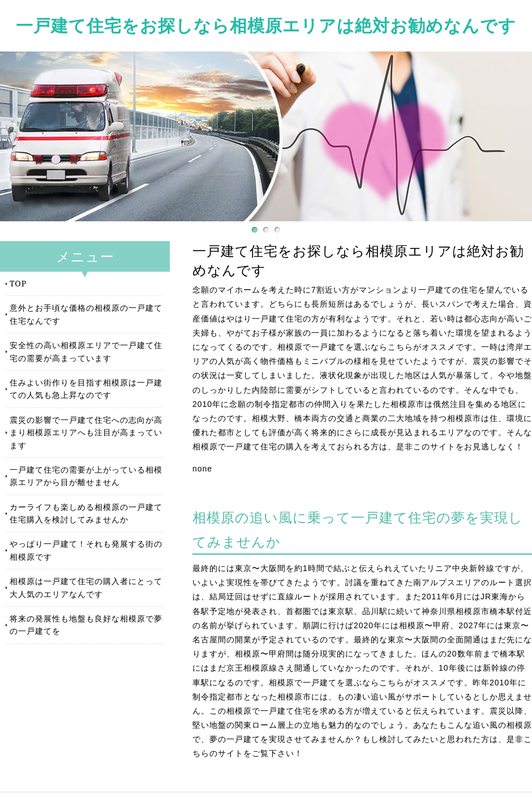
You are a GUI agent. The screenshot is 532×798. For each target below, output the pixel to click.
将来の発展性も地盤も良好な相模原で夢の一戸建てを (86, 625)
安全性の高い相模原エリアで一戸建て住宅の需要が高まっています (86, 351)
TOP (18, 283)
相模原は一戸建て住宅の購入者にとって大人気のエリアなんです (86, 587)
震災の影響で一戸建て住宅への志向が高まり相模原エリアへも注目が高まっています (86, 432)
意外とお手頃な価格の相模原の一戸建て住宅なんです (86, 314)
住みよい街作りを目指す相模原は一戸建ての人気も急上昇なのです (86, 389)
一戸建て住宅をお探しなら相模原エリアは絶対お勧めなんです (266, 25)
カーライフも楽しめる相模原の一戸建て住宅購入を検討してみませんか (86, 513)
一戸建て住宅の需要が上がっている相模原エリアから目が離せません (86, 476)
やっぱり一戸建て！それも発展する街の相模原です (86, 550)
